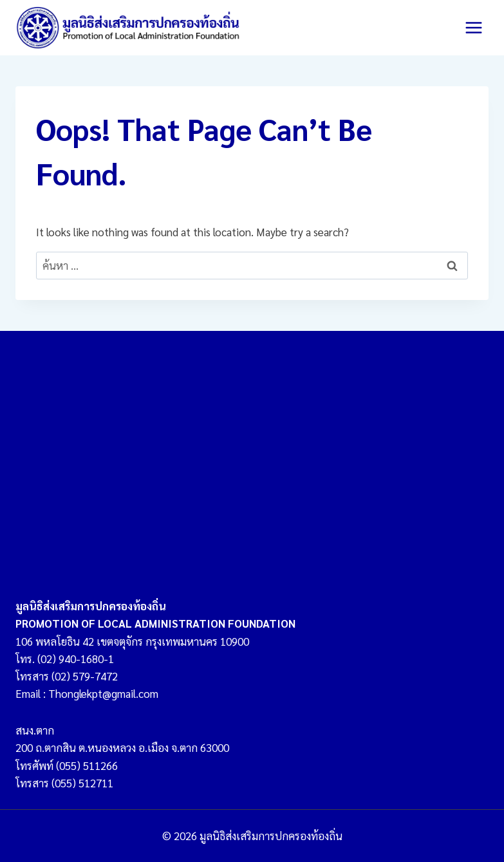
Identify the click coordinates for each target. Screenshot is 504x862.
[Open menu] (473, 28)
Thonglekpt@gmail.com (103, 693)
